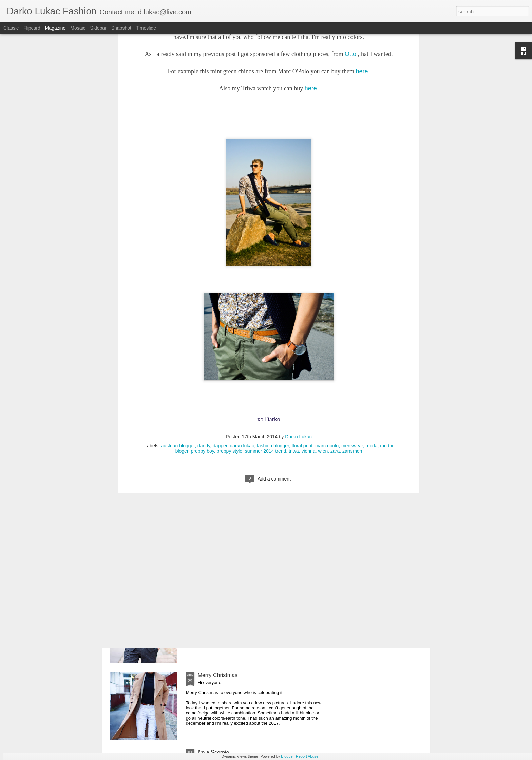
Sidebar (98, 28)
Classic (11, 28)
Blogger (287, 756)
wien (323, 338)
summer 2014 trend (265, 338)
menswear (352, 332)
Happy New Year (218, 598)
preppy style (230, 338)
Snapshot (121, 28)
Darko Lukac (298, 324)
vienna (308, 338)
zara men (352, 338)
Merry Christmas (218, 675)
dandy (204, 332)
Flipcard (32, 28)
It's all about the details (225, 521)
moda (372, 332)
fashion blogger (273, 332)
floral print (302, 332)
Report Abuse (307, 756)
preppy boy (203, 338)
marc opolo (327, 332)
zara (335, 338)
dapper (220, 332)
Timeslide (146, 28)
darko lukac (242, 332)
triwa (294, 338)
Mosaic (78, 28)
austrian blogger (178, 332)
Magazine (55, 28)
